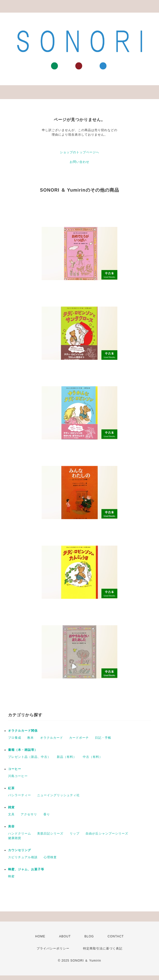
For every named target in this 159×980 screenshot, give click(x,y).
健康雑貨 (15, 838)
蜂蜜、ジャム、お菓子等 (26, 869)
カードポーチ (79, 738)
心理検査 (50, 857)
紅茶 (11, 788)
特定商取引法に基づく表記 (103, 948)
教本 (31, 738)
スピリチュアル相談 (23, 857)
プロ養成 (15, 738)
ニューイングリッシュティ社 (58, 795)
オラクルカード (52, 738)
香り (47, 814)
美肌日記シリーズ (50, 834)
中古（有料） (93, 757)
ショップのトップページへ (79, 152)
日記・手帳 (103, 738)
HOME (40, 936)
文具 (11, 814)
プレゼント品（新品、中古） (29, 757)
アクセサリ (29, 814)
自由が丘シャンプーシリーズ (107, 834)
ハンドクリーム (20, 834)
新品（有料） (67, 757)
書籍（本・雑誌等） (23, 750)
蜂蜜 (11, 876)
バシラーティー (20, 795)
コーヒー (15, 769)
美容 (11, 826)
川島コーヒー (18, 776)
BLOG (89, 936)
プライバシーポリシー (53, 948)
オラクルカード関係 (23, 731)
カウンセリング (20, 850)
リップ (75, 834)
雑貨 (11, 807)
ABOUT (65, 936)
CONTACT (116, 936)
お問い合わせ (79, 162)
